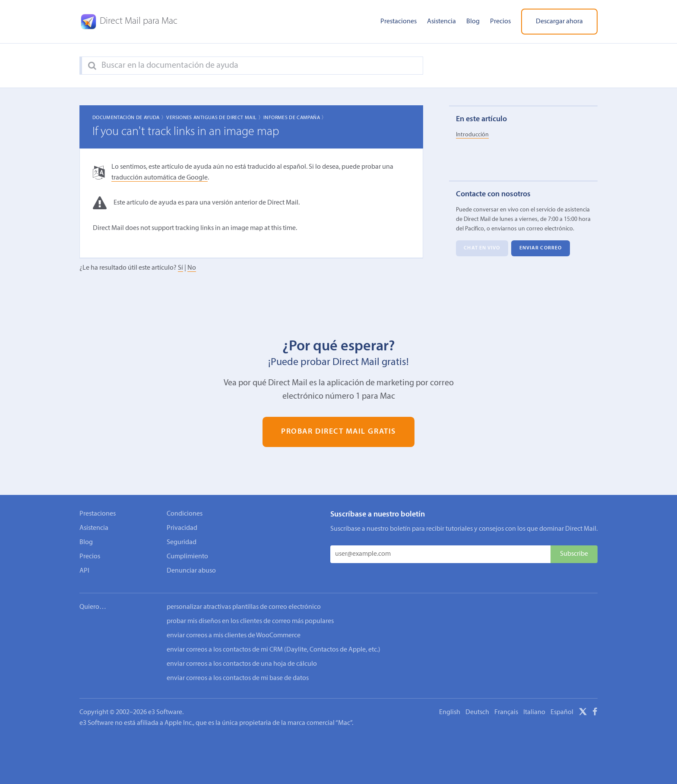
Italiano (534, 712)
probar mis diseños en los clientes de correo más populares (250, 621)
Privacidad (182, 528)
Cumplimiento (187, 557)
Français (506, 712)
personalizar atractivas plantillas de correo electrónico (244, 607)
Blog (473, 22)
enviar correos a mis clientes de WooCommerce (234, 636)
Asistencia (441, 22)
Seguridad (182, 542)
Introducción (472, 135)
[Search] (92, 66)
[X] (583, 713)
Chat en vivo (482, 249)
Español (562, 712)
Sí (180, 268)
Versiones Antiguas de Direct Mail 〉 (215, 118)
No (192, 268)
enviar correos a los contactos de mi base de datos (238, 678)
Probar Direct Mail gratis (338, 432)
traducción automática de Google (160, 178)
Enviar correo (541, 249)
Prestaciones (399, 22)
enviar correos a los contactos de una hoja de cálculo (242, 664)
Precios (500, 22)
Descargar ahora (559, 22)
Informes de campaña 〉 (295, 118)
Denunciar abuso (191, 571)
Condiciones (185, 514)
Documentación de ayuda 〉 (130, 118)
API (84, 571)
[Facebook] (595, 713)
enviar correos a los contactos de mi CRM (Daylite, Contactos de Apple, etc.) (274, 650)
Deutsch (477, 712)
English (450, 712)
